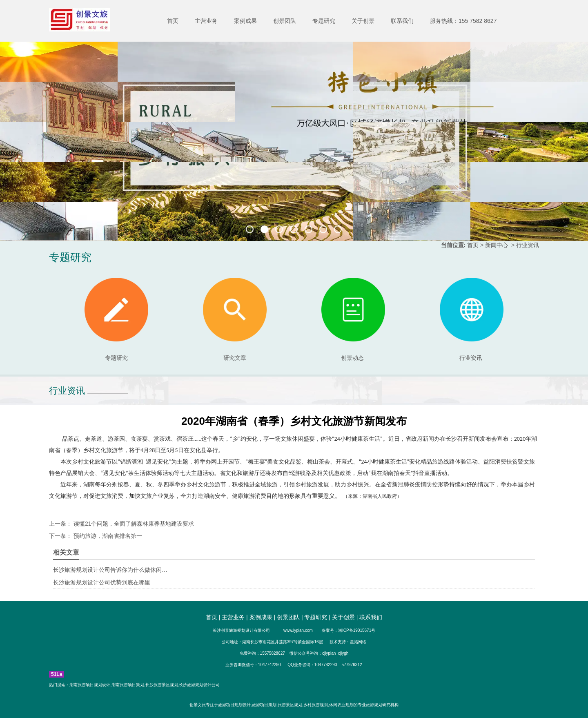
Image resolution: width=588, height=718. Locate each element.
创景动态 (353, 319)
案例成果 (245, 21)
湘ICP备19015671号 (357, 630)
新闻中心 (497, 245)
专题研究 (324, 21)
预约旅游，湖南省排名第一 (107, 536)
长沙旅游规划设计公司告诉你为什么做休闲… (110, 570)
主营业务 (206, 21)
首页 (173, 21)
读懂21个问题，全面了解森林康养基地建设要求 (133, 524)
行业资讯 (471, 358)
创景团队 (285, 21)
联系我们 (402, 21)
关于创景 (363, 21)
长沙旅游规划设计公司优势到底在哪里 (102, 582)
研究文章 (235, 319)
